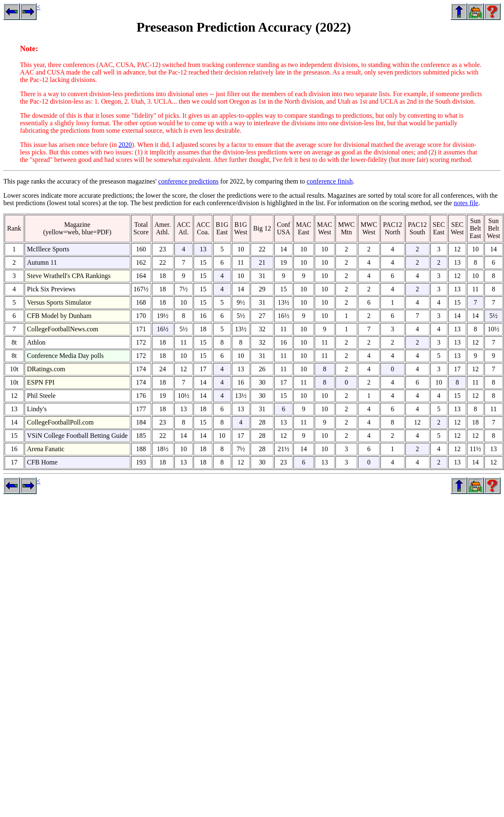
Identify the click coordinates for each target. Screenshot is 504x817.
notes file (466, 203)
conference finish (330, 181)
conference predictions (188, 181)
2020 (125, 145)
